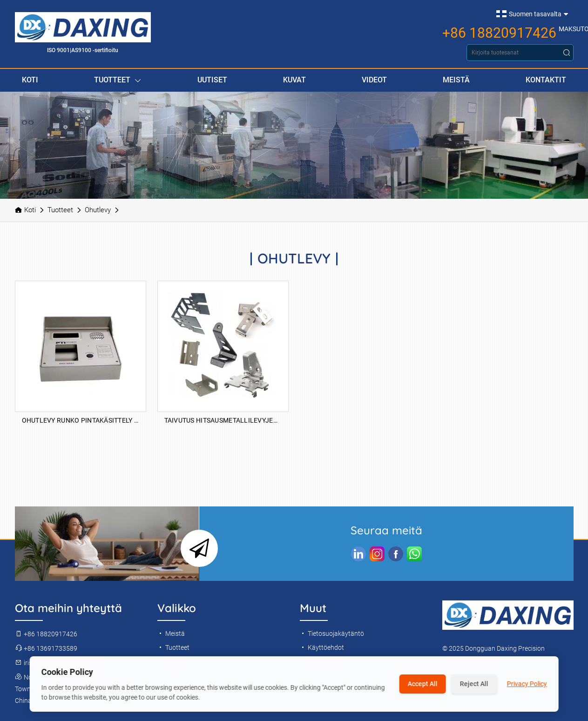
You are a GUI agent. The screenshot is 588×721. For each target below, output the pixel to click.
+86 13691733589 (46, 648)
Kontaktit (546, 80)
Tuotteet (118, 80)
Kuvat (294, 80)
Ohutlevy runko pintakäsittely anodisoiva (81, 420)
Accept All (423, 684)
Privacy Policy (527, 684)
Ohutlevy (98, 210)
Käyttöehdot (322, 647)
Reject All (474, 684)
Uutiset (212, 80)
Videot (374, 80)
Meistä (456, 80)
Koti (30, 80)
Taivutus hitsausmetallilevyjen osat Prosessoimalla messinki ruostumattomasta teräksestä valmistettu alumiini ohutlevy (223, 420)
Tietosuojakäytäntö (332, 633)
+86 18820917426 (499, 33)
